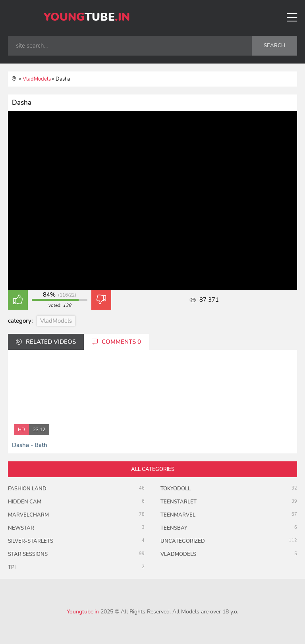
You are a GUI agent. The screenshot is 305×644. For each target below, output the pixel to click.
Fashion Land (27, 489)
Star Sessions (28, 554)
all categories (153, 469)
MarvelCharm (28, 515)
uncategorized (183, 541)
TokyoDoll (176, 489)
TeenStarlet (179, 502)
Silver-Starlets (31, 541)
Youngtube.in (83, 612)
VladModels (56, 321)
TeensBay (174, 528)
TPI (12, 567)
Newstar (21, 528)
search (274, 46)
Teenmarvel (178, 515)
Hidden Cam (25, 502)
